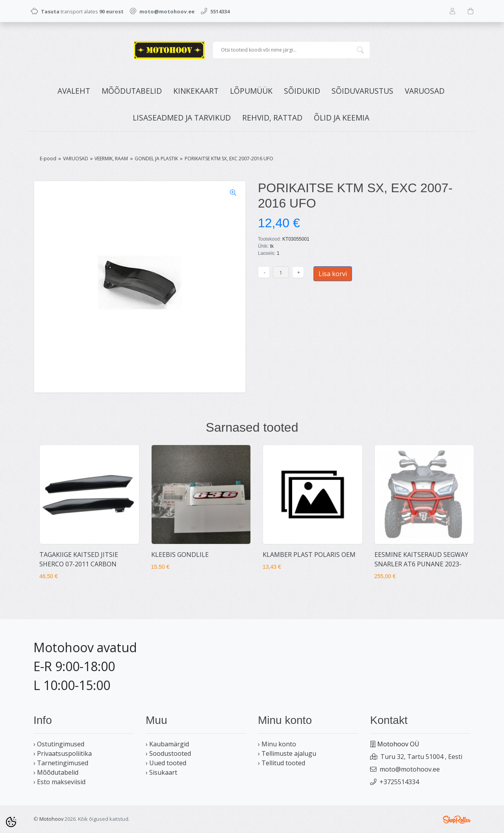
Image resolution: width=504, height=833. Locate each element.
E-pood (48, 159)
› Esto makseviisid (59, 782)
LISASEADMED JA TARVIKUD (182, 118)
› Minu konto (277, 744)
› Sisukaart (161, 772)
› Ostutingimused (59, 744)
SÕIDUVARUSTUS (362, 91)
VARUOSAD (425, 91)
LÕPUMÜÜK (251, 91)
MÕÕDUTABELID (132, 91)
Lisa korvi (333, 274)
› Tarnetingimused (61, 763)
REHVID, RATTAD (272, 118)
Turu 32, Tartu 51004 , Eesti (421, 757)
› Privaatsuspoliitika (63, 753)
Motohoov (51, 819)
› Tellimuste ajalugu (287, 753)
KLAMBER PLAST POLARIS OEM (309, 555)
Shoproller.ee (457, 820)
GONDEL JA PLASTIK (156, 159)
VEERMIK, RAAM (111, 159)
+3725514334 (399, 782)
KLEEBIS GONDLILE (180, 555)
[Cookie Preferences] (11, 822)
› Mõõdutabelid (56, 772)
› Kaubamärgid (167, 744)
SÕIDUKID (302, 91)
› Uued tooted (166, 763)
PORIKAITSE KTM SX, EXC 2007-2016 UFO (229, 159)
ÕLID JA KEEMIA (342, 118)
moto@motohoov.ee (410, 769)
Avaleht (74, 91)
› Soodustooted (168, 753)
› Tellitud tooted (282, 763)
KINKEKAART (196, 91)
